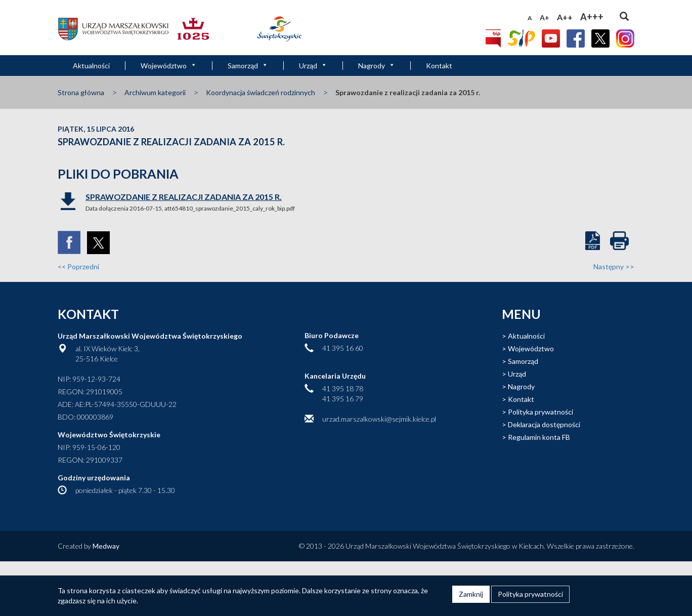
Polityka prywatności (540, 412)
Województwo (169, 66)
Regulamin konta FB (539, 437)
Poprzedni (78, 266)
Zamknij (471, 594)
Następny (614, 266)
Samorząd (248, 66)
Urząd (313, 66)
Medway (106, 546)
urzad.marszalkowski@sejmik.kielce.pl (379, 419)
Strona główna (81, 92)
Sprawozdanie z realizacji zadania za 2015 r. (184, 197)
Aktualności (91, 66)
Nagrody (377, 66)
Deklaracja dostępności (544, 424)
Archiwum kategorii (155, 92)
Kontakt (439, 66)
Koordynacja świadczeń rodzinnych (261, 92)
